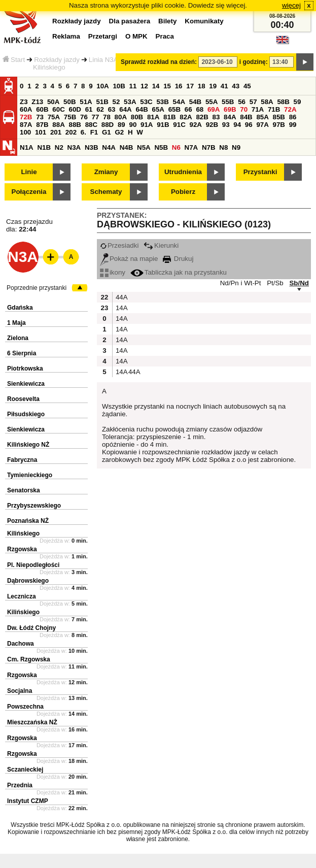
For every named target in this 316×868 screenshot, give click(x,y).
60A (26, 109)
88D (108, 125)
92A (195, 125)
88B (75, 125)
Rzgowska (22, 549)
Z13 (37, 102)
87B (42, 125)
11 (133, 86)
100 (25, 132)
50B (69, 102)
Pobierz (183, 192)
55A (212, 102)
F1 (94, 132)
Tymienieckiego (30, 475)
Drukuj (178, 259)
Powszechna (25, 707)
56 (242, 102)
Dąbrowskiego (28, 581)
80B (137, 117)
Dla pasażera (130, 21)
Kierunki (161, 245)
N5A (144, 147)
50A (53, 102)
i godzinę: (254, 62)
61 (89, 109)
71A (258, 109)
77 (96, 117)
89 (121, 125)
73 (40, 117)
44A (121, 297)
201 (56, 132)
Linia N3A (103, 60)
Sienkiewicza (26, 384)
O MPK (136, 36)
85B (279, 117)
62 (100, 109)
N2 (59, 147)
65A (158, 109)
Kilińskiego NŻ (28, 445)
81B (169, 117)
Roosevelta (23, 399)
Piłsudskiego (26, 414)
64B (142, 109)
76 (84, 117)
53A (130, 102)
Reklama (66, 36)
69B (230, 109)
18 (202, 86)
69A (214, 109)
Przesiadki (119, 245)
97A (262, 125)
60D (75, 109)
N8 (223, 147)
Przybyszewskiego (34, 506)
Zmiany (106, 172)
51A (86, 102)
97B (279, 125)
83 (216, 117)
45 (247, 86)
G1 (107, 132)
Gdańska (20, 308)
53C (146, 102)
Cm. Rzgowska (29, 659)
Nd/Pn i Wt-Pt (241, 283)
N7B (209, 147)
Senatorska (24, 490)
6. (83, 132)
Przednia (20, 785)
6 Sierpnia (22, 353)
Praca (165, 36)
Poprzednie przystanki (37, 288)
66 (188, 109)
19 (213, 86)
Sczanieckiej (25, 770)
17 (190, 86)
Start (14, 60)
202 (71, 132)
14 (156, 86)
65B (174, 109)
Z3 (24, 102)
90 (133, 125)
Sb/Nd (299, 283)
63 (112, 109)
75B (70, 117)
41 (224, 86)
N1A (27, 147)
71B (274, 109)
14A (121, 308)
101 (41, 132)
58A (267, 102)
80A (121, 117)
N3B (92, 147)
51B (102, 102)
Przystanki (260, 172)
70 (244, 109)
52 (116, 102)
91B (163, 125)
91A (147, 125)
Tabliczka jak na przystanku (179, 272)
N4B (127, 147)
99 (293, 125)
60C (58, 109)
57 (253, 102)
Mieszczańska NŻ (32, 722)
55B (228, 102)
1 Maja (16, 323)
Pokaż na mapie (129, 259)
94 (237, 125)
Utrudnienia (183, 172)
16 (179, 86)
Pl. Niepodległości (33, 565)
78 (107, 117)
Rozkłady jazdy (57, 60)
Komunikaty (204, 21)
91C (179, 125)
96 (249, 125)
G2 (119, 132)
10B (119, 86)
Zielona (18, 338)
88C (91, 125)
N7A (191, 147)
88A (58, 125)
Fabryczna (22, 460)
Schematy (106, 192)
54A (179, 102)
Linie (29, 172)
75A (54, 117)
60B (42, 109)
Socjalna (20, 691)
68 (200, 109)
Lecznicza (22, 596)
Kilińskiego (23, 533)
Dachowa (21, 644)
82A (186, 117)
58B (283, 102)
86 (293, 117)
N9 (236, 147)
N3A (74, 147)
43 (236, 86)
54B (195, 102)
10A (102, 86)
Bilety (167, 21)
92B (212, 125)
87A (26, 125)
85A (262, 117)
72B (26, 117)
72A (290, 109)
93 (226, 125)
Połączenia (29, 192)
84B (246, 117)
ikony (113, 272)
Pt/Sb (275, 283)
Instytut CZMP (28, 801)
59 (297, 102)
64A (125, 109)
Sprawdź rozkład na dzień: (159, 62)
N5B (161, 147)
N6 (176, 147)
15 (167, 86)
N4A (109, 147)
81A (153, 117)
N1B (44, 147)
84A (230, 117)
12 (144, 86)
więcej (291, 5)
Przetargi (103, 36)
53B (162, 102)
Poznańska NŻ (28, 521)
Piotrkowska (25, 369)
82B (202, 117)
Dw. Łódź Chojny (31, 628)
